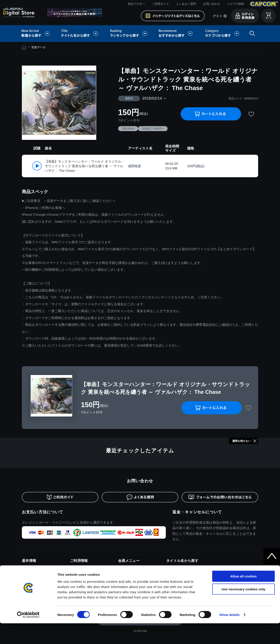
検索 (251, 34)
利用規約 (28, 568)
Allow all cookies (244, 597)
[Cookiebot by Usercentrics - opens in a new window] (28, 635)
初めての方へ (136, 4)
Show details (230, 635)
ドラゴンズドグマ (226, 568)
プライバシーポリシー (36, 581)
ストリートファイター (181, 581)
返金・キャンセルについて (197, 512)
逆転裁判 (220, 581)
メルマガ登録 (236, 4)
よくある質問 (79, 581)
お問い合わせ (212, 4)
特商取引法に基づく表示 (38, 575)
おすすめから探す (176, 34)
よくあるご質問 (186, 4)
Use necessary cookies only (243, 610)
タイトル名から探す (80, 34)
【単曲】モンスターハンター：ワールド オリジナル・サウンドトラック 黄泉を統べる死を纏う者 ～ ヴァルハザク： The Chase (85, 166)
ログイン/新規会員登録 (133, 568)
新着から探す (38, 34)
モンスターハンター (179, 568)
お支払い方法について (43, 512)
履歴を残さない (241, 441)
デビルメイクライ (226, 575)
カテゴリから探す (222, 34)
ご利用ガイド (161, 4)
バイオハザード (176, 575)
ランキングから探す (129, 34)
